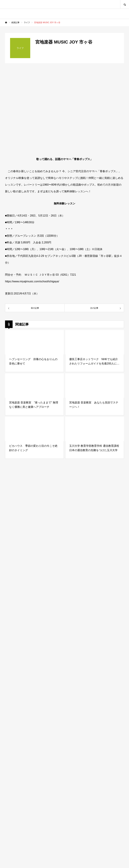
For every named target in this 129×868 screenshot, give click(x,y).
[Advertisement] (64, 716)
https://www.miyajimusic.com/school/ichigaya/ (32, 281)
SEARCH (125, 4)
